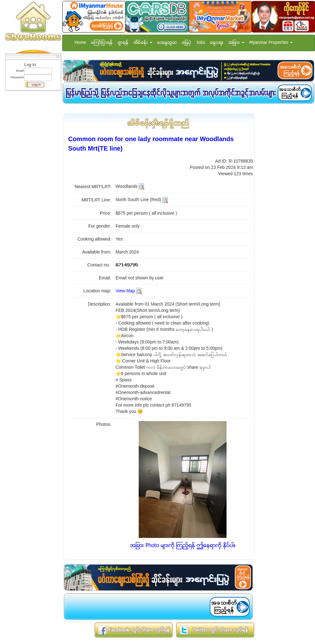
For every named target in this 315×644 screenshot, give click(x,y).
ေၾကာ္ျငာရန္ (102, 43)
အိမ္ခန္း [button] (143, 43)
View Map (125, 291)
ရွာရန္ (123, 43)
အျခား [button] (236, 43)
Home (80, 43)
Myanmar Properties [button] (271, 43)
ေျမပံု (187, 43)
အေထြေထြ (167, 43)
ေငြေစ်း (217, 43)
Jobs (201, 43)
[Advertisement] (31, 188)
